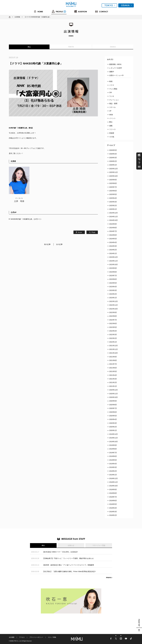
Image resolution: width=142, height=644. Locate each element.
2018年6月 (113, 501)
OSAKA (113, 47)
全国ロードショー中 (116, 75)
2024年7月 (113, 231)
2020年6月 (113, 412)
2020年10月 (114, 397)
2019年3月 (113, 467)
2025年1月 (113, 209)
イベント (112, 118)
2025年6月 (113, 191)
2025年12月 (114, 169)
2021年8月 (113, 360)
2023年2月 (113, 294)
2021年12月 (114, 346)
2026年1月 (113, 165)
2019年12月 (114, 434)
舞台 (111, 122)
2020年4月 (113, 419)
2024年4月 (113, 242)
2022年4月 (113, 331)
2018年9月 (113, 489)
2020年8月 (113, 405)
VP (110, 111)
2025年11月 (114, 172)
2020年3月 (113, 423)
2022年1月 (113, 342)
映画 (111, 81)
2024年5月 (113, 239)
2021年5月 (113, 371)
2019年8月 (113, 449)
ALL (29, 47)
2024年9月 (113, 224)
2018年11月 (114, 482)
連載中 (112, 72)
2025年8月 (113, 183)
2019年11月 (114, 438)
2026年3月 (113, 158)
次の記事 (59, 244)
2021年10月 (114, 353)
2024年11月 (114, 217)
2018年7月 (113, 497)
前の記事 (47, 244)
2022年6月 (113, 323)
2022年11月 (114, 305)
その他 (112, 137)
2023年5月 (113, 283)
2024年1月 (113, 253)
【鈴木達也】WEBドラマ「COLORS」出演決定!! (60, 552)
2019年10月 (114, 442)
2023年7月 (113, 276)
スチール (112, 107)
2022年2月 (113, 338)
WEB (111, 115)
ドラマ (112, 85)
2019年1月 (113, 475)
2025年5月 (113, 194)
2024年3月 (113, 246)
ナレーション (114, 100)
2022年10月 (114, 309)
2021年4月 (113, 375)
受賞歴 (112, 133)
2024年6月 (113, 235)
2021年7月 (113, 364)
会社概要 (12, 637)
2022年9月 (113, 312)
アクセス (22, 637)
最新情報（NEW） (116, 64)
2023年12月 (114, 257)
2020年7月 (113, 408)
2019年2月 (113, 471)
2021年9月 (113, 357)
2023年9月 (113, 268)
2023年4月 (113, 287)
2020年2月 (113, 427)
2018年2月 (113, 515)
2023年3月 (113, 290)
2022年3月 (113, 335)
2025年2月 (113, 206)
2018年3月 (113, 512)
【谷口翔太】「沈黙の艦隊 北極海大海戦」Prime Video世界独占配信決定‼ (69, 571)
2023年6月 (113, 279)
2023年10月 (114, 264)
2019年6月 (113, 456)
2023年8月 (113, 272)
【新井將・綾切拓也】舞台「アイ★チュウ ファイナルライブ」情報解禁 (68, 565)
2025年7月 (113, 187)
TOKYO (71, 47)
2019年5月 (113, 460)
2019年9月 (113, 445)
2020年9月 (113, 401)
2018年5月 (113, 504)
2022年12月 (114, 301)
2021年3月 (113, 379)
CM (111, 92)
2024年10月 (114, 220)
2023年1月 (113, 298)
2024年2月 (113, 250)
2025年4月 (113, 198)
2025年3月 (113, 202)
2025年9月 (113, 180)
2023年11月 (114, 261)
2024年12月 (114, 213)
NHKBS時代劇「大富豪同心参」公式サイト (26, 219)
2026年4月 (113, 154)
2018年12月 (114, 478)
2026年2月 (113, 161)
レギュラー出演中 (116, 68)
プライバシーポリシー (36, 637)
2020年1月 (113, 430)
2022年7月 (113, 320)
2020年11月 (114, 394)
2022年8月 (113, 316)
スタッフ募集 (52, 637)
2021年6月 (113, 368)
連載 (111, 126)
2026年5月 (113, 150)
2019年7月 (113, 453)
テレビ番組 (113, 89)
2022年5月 (113, 327)
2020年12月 (114, 390)
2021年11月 (114, 349)
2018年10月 (114, 486)
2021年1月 (113, 386)
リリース (112, 129)
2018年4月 (113, 508)
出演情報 (17, 17)
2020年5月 (113, 416)
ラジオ (112, 96)
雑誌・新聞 (113, 103)
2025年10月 (114, 176)
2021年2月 (113, 382)
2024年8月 (113, 228)
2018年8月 (113, 493)
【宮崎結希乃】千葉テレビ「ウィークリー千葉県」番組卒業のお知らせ (68, 558)
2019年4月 (113, 464)
